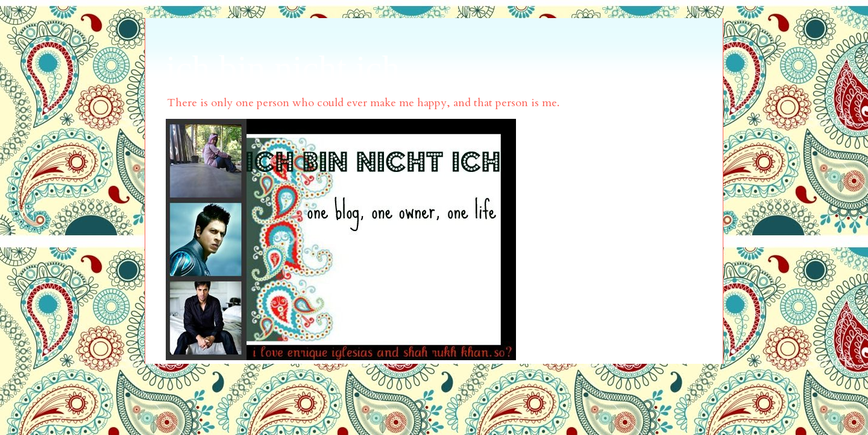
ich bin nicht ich (283, 68)
